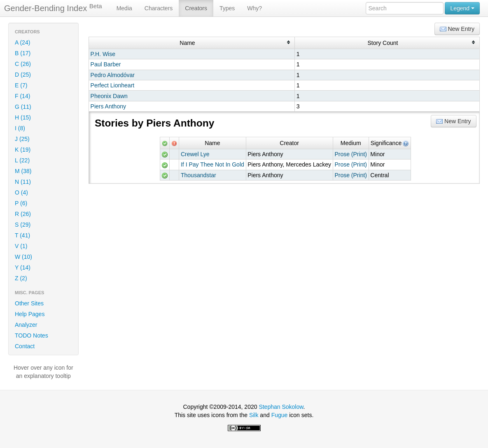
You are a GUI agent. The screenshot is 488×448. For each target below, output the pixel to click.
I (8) (20, 128)
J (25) (22, 139)
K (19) (23, 150)
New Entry (457, 29)
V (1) (21, 246)
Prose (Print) (351, 154)
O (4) (21, 192)
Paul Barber (106, 64)
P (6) (21, 203)
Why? (255, 8)
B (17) (23, 53)
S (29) (23, 225)
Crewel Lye (195, 154)
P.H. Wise (103, 54)
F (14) (22, 96)
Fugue (280, 415)
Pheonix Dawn (109, 96)
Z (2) (21, 278)
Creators (196, 8)
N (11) (23, 182)
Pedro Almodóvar (113, 75)
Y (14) (23, 267)
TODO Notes (32, 335)
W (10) (23, 257)
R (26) (23, 214)
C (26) (23, 64)
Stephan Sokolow (281, 407)
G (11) (23, 107)
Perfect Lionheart (113, 85)
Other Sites (29, 303)
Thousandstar (198, 175)
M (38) (23, 171)
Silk (254, 415)
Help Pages (30, 314)
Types (227, 8)
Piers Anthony (108, 106)
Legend (462, 8)
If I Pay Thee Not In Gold (212, 164)
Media (124, 8)
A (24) (22, 42)
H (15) (23, 117)
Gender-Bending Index (53, 8)
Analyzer (26, 325)
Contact (25, 346)
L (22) (22, 160)
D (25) (23, 75)
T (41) (22, 235)
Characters (159, 8)
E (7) (21, 85)
